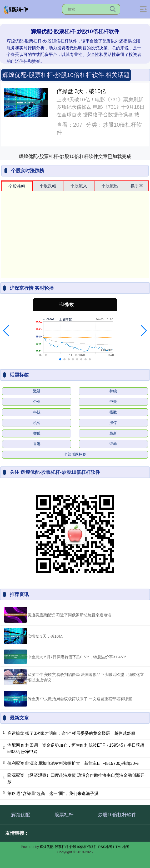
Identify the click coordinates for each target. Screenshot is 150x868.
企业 (37, 402)
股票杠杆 (64, 815)
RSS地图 (105, 847)
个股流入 (79, 186)
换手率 (137, 186)
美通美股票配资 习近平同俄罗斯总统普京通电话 (69, 615)
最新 (113, 433)
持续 (113, 391)
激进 (37, 391)
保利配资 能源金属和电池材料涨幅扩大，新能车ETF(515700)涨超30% (73, 763)
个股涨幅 (17, 186)
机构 (37, 423)
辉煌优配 (21, 815)
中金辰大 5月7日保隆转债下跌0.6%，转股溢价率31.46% (77, 657)
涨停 (113, 423)
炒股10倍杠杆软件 (117, 815)
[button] (6, 331)
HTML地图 (121, 847)
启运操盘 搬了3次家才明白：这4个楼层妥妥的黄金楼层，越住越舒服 (71, 733)
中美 (113, 402)
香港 (37, 444)
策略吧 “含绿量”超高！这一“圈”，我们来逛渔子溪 (53, 793)
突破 (37, 433)
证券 (113, 444)
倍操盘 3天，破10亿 (81, 91)
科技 (37, 412)
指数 (113, 412)
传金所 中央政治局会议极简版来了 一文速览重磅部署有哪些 (80, 699)
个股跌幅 (48, 186)
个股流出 (110, 186)
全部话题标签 (75, 454)
